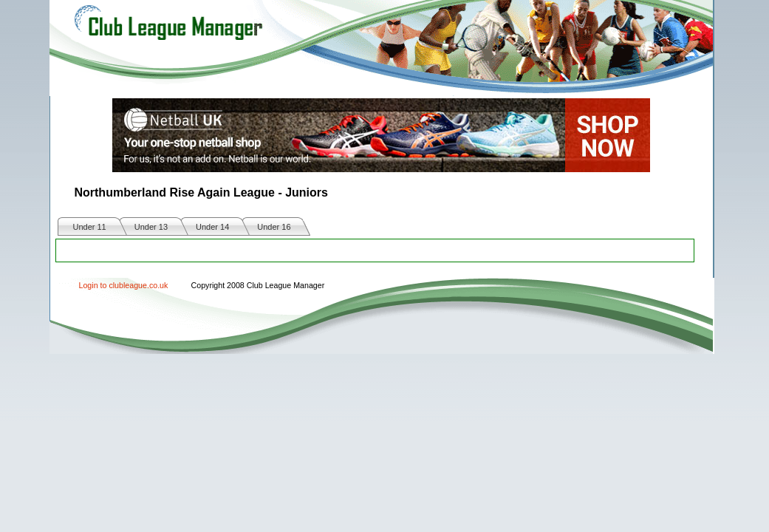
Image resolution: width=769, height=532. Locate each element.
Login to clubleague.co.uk (124, 285)
